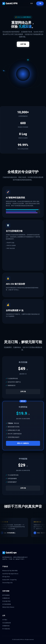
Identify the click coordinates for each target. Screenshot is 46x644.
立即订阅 (23, 392)
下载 (40, 3)
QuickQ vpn (9, 553)
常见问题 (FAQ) (6, 601)
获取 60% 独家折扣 (23, 443)
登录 (32, 3)
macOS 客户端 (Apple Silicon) (10, 574)
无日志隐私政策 (7, 623)
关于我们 (5, 620)
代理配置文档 (6, 598)
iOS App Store (6, 577)
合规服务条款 (6, 626)
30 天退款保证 (6, 629)
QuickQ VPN (10, 3)
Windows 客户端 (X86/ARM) (10, 571)
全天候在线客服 (7, 604)
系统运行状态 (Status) (8, 607)
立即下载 (23, 44)
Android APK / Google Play (10, 580)
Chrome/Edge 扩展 (7, 583)
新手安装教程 (6, 595)
